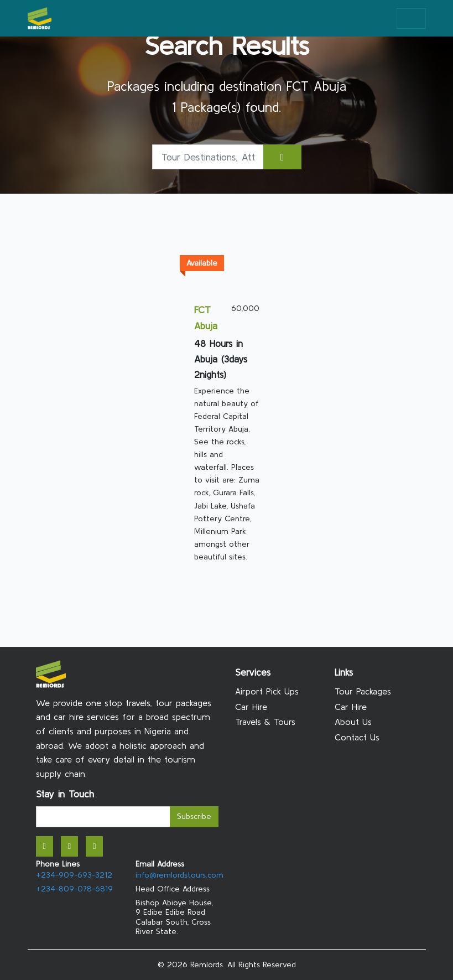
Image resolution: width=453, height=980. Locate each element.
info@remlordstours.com (179, 875)
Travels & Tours (265, 722)
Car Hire (251, 707)
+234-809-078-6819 (74, 889)
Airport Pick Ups (267, 691)
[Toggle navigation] (411, 19)
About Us (353, 722)
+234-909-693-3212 (74, 875)
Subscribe (194, 816)
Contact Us (357, 737)
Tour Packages (363, 691)
